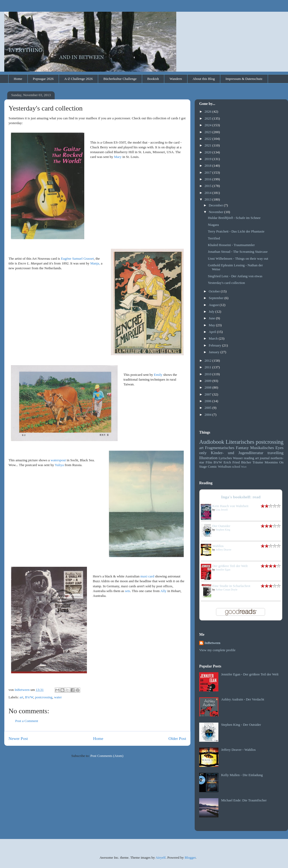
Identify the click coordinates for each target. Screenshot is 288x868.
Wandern (176, 79)
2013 (208, 199)
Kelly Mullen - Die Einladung (242, 775)
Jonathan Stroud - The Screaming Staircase (238, 252)
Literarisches (240, 442)
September (217, 298)
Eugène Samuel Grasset (77, 258)
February (215, 345)
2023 (208, 132)
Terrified (214, 238)
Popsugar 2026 (43, 79)
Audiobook (212, 442)
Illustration (208, 458)
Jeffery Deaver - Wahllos (238, 750)
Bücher (246, 462)
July (212, 311)
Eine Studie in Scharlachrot (231, 586)
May (212, 325)
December (216, 205)
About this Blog (204, 79)
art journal (262, 458)
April (213, 332)
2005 (208, 408)
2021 (208, 145)
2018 (208, 166)
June (212, 318)
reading (249, 458)
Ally (163, 591)
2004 (208, 415)
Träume (258, 462)
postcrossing (44, 697)
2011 (208, 367)
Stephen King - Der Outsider (241, 725)
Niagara (213, 225)
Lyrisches (225, 458)
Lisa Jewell (222, 510)
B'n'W (29, 697)
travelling (275, 453)
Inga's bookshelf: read (241, 497)
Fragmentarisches (220, 448)
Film (209, 462)
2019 (208, 159)
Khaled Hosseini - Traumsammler (231, 245)
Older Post (177, 738)
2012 (208, 360)
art (22, 697)
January (215, 352)
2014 (208, 193)
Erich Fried (232, 462)
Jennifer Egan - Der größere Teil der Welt (250, 674)
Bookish (153, 79)
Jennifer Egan (223, 570)
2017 (208, 172)
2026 (208, 111)
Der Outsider (221, 526)
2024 (208, 125)
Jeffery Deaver (224, 550)
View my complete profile (217, 650)
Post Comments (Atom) (107, 756)
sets (128, 591)
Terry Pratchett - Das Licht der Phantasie (236, 231)
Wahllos (218, 546)
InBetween (212, 643)
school (236, 467)
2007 (208, 394)
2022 (208, 139)
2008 (208, 387)
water (58, 697)
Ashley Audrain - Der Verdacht (243, 699)
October (215, 291)
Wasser (238, 458)
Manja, (95, 263)
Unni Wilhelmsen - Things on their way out (238, 258)
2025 (208, 118)
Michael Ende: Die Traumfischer (244, 800)
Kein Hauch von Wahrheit (230, 506)
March (214, 338)
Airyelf (161, 857)
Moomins (271, 462)
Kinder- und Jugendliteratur (237, 453)
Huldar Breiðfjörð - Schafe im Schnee (234, 218)
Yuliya (59, 465)
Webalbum (225, 467)
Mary (118, 157)
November (217, 212)
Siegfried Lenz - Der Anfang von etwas (235, 276)
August (214, 305)
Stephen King (223, 530)
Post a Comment (27, 721)
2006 (208, 401)
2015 (208, 186)
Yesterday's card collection (226, 283)
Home (18, 79)
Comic (212, 466)
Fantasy (242, 448)
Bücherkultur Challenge (120, 79)
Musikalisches (262, 448)
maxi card (147, 576)
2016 (208, 179)
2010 (208, 374)
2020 (208, 152)
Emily (158, 375)
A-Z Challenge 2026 (79, 79)
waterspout (58, 460)
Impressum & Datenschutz (244, 79)
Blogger (190, 857)
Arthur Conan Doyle (226, 590)
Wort (244, 467)
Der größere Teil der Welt (230, 566)
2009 (208, 381)
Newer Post (18, 738)
